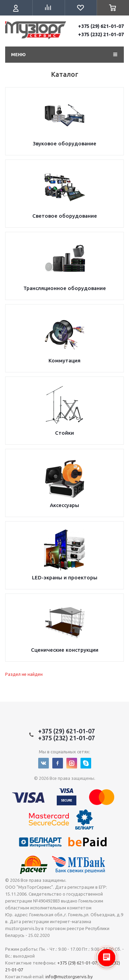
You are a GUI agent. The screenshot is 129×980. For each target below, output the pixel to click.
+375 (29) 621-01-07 (101, 26)
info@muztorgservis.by (69, 977)
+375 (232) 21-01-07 (101, 34)
